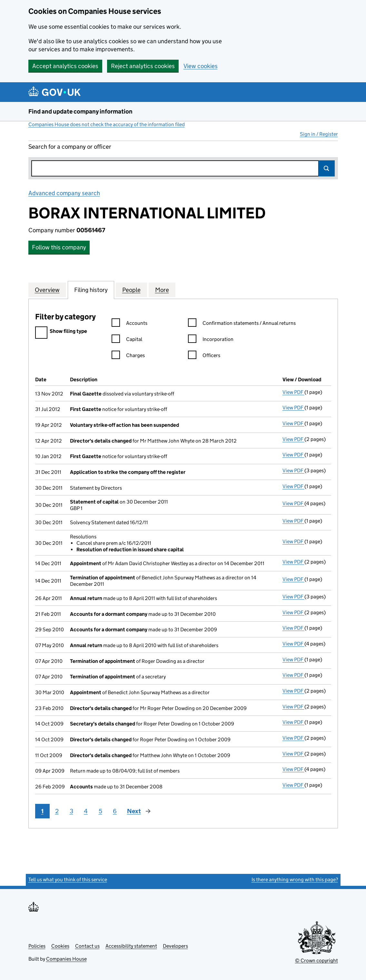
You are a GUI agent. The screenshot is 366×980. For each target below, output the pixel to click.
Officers (204, 356)
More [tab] (162, 290)
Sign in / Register (319, 134)
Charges (128, 356)
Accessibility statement (131, 946)
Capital (127, 340)
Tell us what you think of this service (68, 880)
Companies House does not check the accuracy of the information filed (107, 124)
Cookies (60, 946)
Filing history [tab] (91, 290)
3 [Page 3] (71, 811)
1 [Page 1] (42, 811)
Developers (175, 946)
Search (327, 168)
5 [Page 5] (100, 811)
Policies (37, 946)
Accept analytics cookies (65, 66)
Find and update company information (80, 111)
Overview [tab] (47, 290)
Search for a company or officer (70, 147)
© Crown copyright (317, 960)
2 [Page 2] (57, 811)
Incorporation (211, 340)
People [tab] (131, 290)
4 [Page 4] (86, 811)
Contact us (87, 946)
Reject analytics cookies (143, 66)
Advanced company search (64, 193)
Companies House (66, 959)
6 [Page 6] (115, 811)
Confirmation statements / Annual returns (242, 324)
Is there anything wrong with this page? (295, 880)
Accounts (129, 324)
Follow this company (59, 247)
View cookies (201, 66)
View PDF (293, 392)
